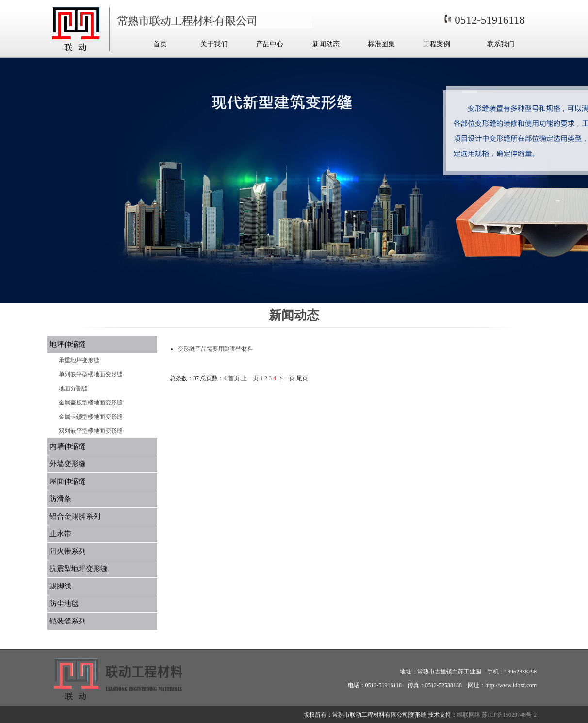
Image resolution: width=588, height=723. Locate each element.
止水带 (60, 534)
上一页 (250, 378)
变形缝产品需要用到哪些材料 (215, 349)
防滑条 (60, 499)
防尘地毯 (64, 604)
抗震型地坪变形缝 (79, 569)
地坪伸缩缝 (68, 344)
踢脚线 (60, 586)
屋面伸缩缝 (68, 481)
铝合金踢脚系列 (75, 516)
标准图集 (381, 44)
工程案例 (437, 44)
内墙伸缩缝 (68, 446)
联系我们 (501, 44)
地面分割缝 (73, 388)
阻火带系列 (68, 551)
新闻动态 (326, 44)
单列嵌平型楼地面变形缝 (91, 374)
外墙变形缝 (68, 464)
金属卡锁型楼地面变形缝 (91, 417)
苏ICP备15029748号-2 (509, 715)
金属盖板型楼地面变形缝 (91, 403)
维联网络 (469, 715)
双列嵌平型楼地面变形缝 (91, 431)
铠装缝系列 (68, 621)
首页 (160, 44)
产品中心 (270, 44)
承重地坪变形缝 (79, 360)
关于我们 (214, 44)
